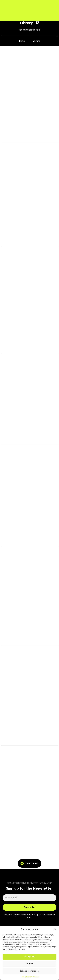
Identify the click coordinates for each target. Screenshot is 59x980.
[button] (55, 929)
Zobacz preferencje (30, 971)
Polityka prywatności (30, 977)
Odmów (29, 964)
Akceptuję (29, 957)
